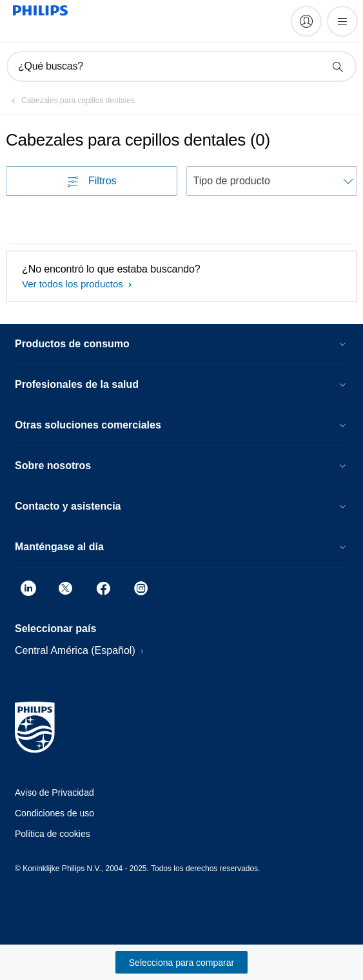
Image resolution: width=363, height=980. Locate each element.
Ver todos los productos (74, 284)
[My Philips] (306, 21)
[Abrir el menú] (342, 21)
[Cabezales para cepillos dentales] (70, 101)
